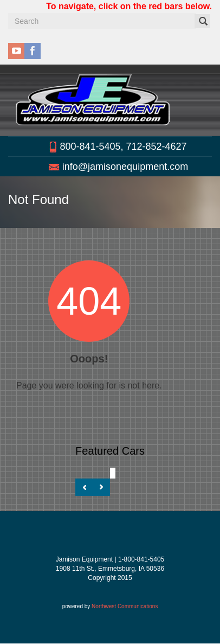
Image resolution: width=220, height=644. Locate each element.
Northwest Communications (125, 606)
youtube (16, 51)
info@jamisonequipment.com (125, 167)
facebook (33, 51)
